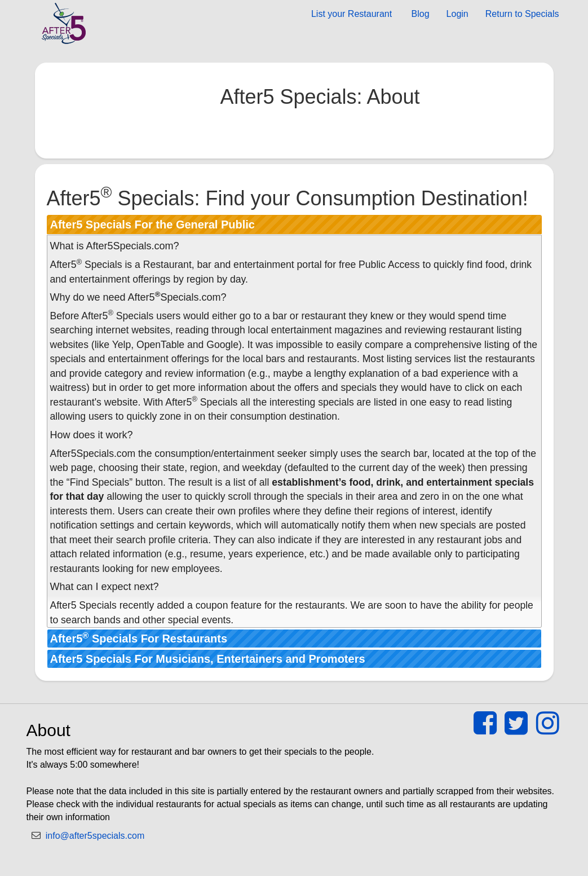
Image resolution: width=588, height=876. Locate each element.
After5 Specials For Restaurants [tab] (139, 638)
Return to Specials (522, 14)
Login (457, 14)
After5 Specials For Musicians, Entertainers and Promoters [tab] (208, 659)
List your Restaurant (352, 14)
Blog (419, 14)
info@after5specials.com (95, 836)
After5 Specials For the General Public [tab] (152, 224)
